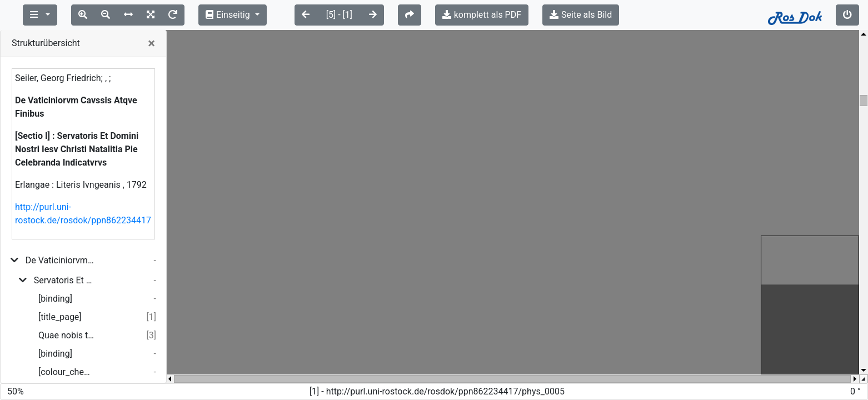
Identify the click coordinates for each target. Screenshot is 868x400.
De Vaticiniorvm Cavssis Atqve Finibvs (60, 260)
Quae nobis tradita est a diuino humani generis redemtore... (66, 335)
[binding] (55, 299)
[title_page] (60, 317)
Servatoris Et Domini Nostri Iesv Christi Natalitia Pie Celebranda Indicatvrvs (64, 280)
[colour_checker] (66, 372)
